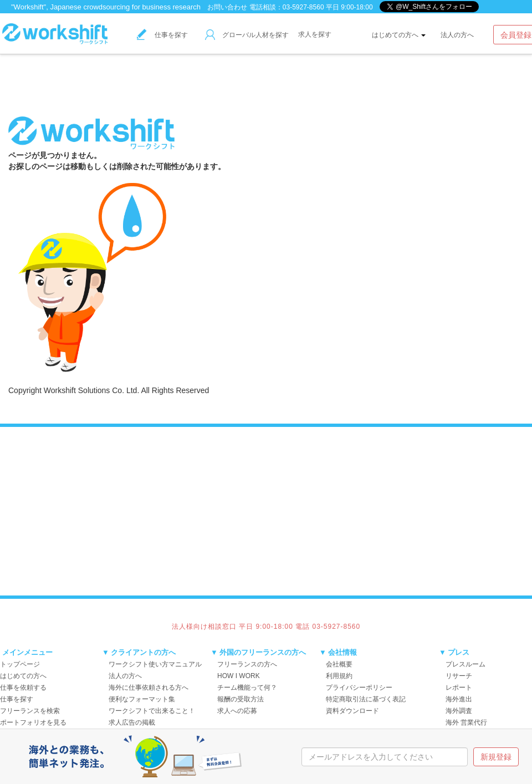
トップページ (20, 664)
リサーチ (459, 676)
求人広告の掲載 (132, 722)
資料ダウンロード (352, 711)
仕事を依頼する (23, 688)
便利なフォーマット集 (142, 699)
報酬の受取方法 (241, 699)
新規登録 (496, 757)
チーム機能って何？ (247, 688)
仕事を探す (162, 35)
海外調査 (459, 711)
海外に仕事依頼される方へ (149, 688)
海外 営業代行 (466, 722)
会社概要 (339, 664)
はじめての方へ (399, 35)
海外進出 (459, 699)
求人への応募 (237, 711)
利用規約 (339, 676)
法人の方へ (457, 35)
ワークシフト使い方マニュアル (155, 664)
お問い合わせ (227, 7)
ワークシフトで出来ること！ (152, 711)
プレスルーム (465, 664)
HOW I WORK (239, 676)
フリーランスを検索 (30, 711)
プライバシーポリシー (359, 688)
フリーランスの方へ (247, 664)
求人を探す (315, 34)
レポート (459, 688)
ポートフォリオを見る (33, 722)
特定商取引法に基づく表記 (366, 699)
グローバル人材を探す (247, 35)
